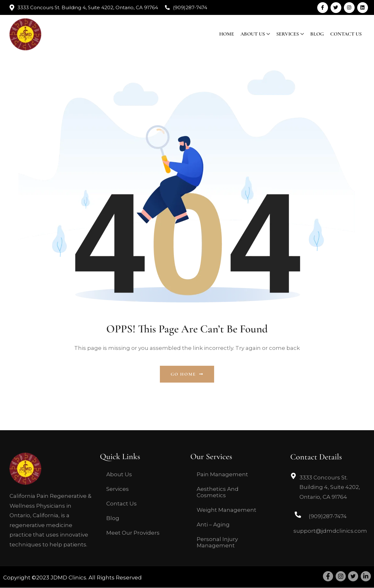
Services (288, 34)
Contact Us (346, 34)
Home (227, 34)
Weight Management (226, 510)
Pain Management (222, 474)
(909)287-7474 (190, 7)
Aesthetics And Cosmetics (218, 492)
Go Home (187, 374)
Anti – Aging (213, 525)
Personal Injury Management (217, 542)
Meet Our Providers (133, 533)
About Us (253, 34)
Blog (317, 34)
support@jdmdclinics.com (330, 531)
